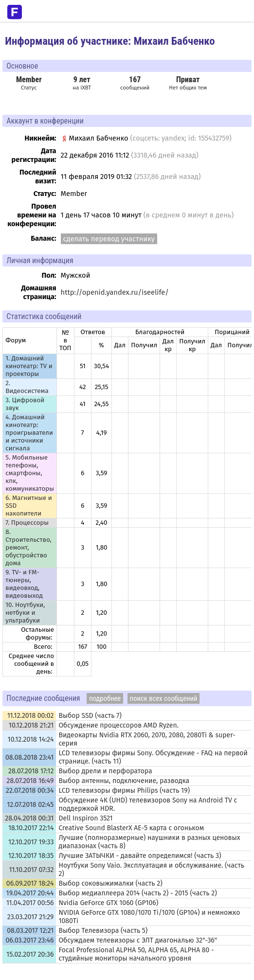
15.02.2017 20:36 (30, 954)
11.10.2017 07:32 (31, 870)
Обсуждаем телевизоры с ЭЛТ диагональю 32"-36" (138, 940)
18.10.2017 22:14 (31, 828)
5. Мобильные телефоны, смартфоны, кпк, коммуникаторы (30, 473)
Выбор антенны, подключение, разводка (124, 781)
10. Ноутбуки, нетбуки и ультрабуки (25, 613)
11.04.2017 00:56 (30, 903)
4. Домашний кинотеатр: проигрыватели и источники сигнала (29, 433)
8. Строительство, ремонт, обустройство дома (28, 548)
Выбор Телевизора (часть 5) (103, 931)
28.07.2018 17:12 (31, 771)
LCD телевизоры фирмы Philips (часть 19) (124, 791)
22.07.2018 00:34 (30, 791)
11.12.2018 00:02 (31, 716)
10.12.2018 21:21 (31, 725)
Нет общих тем (188, 83)
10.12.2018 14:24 (31, 739)
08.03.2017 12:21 (30, 931)
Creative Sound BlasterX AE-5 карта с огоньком (131, 828)
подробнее (105, 698)
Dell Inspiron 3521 (85, 818)
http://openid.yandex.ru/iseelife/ (115, 292)
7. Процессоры (27, 523)
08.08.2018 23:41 (29, 757)
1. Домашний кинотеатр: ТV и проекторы (29, 366)
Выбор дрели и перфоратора (105, 771)
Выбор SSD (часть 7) (90, 716)
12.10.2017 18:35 (31, 856)
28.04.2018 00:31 (29, 818)
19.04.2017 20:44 (30, 893)
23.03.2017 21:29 (31, 917)
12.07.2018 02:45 (30, 805)
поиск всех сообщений (164, 698)
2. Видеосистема (27, 387)
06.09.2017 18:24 (30, 883)
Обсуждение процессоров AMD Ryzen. (118, 725)
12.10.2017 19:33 (31, 842)
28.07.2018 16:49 (30, 781)
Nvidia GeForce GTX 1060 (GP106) (108, 903)
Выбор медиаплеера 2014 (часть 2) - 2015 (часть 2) (137, 893)
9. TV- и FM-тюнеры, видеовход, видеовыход (24, 584)
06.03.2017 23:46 (30, 940)
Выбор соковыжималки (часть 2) (110, 883)
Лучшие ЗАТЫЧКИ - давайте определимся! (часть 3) (140, 856)
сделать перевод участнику (109, 239)
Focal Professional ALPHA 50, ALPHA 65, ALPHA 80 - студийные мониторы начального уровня (136, 954)
